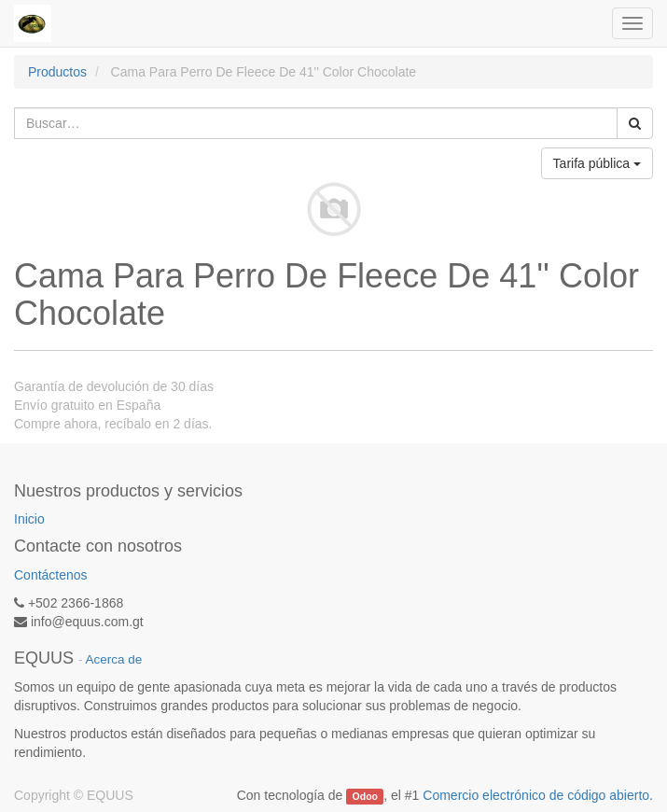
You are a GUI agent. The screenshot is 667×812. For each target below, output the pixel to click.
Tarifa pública (597, 163)
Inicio (29, 519)
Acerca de (114, 659)
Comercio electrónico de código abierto (536, 795)
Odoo (365, 796)
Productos (57, 72)
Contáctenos (51, 575)
